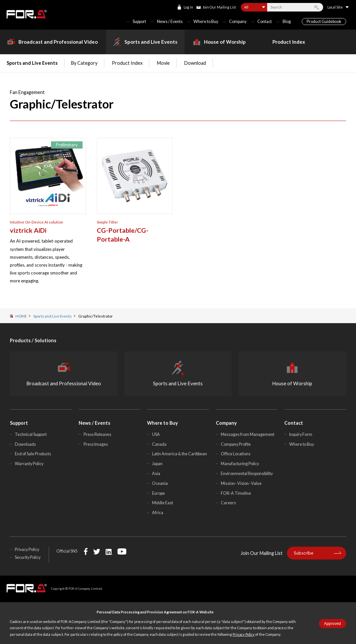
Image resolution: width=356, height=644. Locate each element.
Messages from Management (248, 434)
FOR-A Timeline (236, 493)
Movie (163, 63)
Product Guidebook (324, 22)
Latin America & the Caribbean (179, 454)
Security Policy (28, 557)
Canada (159, 444)
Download (195, 63)
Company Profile (236, 444)
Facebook (86, 551)
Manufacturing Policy (240, 464)
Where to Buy (206, 22)
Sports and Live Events (151, 42)
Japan (157, 464)
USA (156, 434)
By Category (84, 63)
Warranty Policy (29, 464)
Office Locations (236, 454)
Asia (156, 474)
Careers (228, 503)
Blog (287, 22)
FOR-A (27, 14)
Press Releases (97, 434)
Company (238, 22)
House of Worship (225, 42)
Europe (158, 493)
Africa (158, 513)
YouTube (122, 551)
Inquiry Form (301, 434)
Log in (188, 7)
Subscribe (304, 553)
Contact (265, 22)
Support (139, 22)
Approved (332, 624)
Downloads (25, 444)
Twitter (97, 551)
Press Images (96, 444)
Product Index (289, 42)
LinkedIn (109, 551)
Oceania (160, 483)
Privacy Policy (244, 634)
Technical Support (31, 434)
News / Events (170, 22)
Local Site (335, 7)
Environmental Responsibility (247, 474)
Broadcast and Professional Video (58, 42)
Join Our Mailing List (219, 7)
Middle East (163, 503)
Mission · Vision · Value (241, 483)
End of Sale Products (33, 454)
